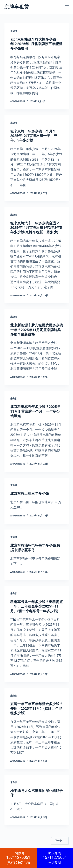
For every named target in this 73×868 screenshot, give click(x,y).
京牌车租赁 (17, 7)
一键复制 (55, 858)
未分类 (14, 31)
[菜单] (67, 7)
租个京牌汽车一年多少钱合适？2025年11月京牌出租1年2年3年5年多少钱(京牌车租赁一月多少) (36, 228)
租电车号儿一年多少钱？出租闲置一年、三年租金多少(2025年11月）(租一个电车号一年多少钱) (37, 606)
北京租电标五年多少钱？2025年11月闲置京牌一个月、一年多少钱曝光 (35, 411)
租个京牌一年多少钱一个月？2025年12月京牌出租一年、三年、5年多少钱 (34, 136)
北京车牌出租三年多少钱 (30, 494)
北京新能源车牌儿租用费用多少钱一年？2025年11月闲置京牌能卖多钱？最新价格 (37, 330)
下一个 (60, 841)
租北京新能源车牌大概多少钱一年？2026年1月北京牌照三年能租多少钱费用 (36, 44)
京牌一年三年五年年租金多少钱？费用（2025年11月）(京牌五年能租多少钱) (37, 708)
